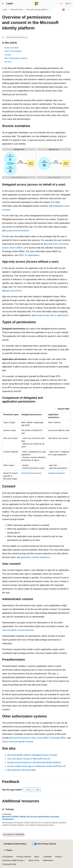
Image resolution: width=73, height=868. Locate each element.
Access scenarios (12, 48)
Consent (8, 55)
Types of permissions (13, 51)
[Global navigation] (3, 4)
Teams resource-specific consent (18, 742)
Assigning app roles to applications (52, 315)
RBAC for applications (29, 255)
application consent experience (36, 557)
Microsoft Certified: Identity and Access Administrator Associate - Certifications (31, 818)
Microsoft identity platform (37, 10)
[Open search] (61, 4)
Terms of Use (34, 860)
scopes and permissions (18, 231)
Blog (36, 857)
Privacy (58, 857)
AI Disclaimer (8, 857)
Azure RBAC (43, 738)
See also (8, 62)
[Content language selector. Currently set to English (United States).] (15, 844)
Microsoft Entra (17, 10)
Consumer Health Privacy (13, 860)
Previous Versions (24, 857)
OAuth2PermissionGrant (31, 473)
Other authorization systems (16, 58)
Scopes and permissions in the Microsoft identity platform (34, 762)
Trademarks (47, 860)
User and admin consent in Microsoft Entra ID (29, 759)
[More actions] (69, 10)
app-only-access (14, 291)
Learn (5, 10)
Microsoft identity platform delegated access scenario (32, 755)
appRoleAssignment (57, 473)
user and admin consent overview (18, 630)
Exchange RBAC (58, 738)
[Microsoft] (37, 4)
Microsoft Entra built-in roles (23, 738)
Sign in (68, 3)
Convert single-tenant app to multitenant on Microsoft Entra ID (36, 766)
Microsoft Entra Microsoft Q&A (21, 770)
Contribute (48, 857)
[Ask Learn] (64, 10)
